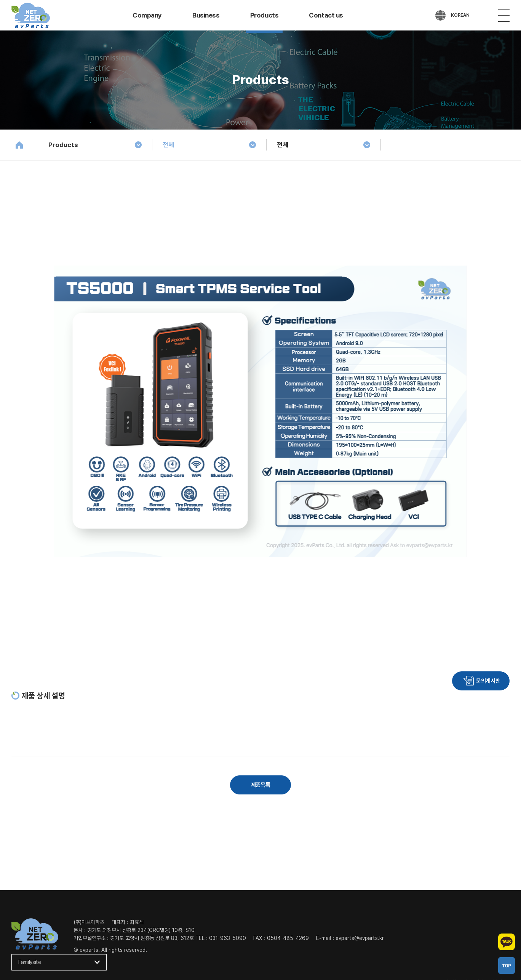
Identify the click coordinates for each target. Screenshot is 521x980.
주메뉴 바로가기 (0, 0)
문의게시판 (488, 681)
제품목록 (260, 785)
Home (19, 145)
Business (206, 15)
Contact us (326, 15)
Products (264, 15)
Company (147, 15)
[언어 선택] (452, 15)
